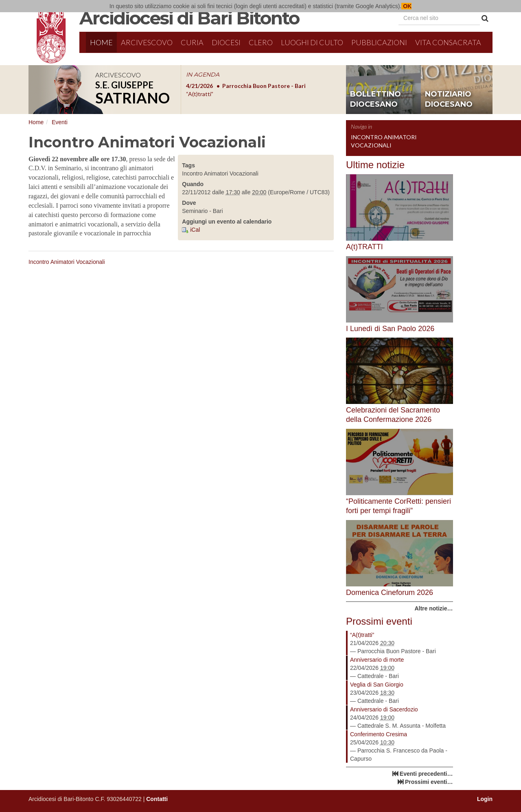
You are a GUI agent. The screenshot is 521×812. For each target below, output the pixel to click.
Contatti (157, 799)
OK (406, 6)
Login (485, 799)
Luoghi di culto (312, 42)
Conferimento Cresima (379, 734)
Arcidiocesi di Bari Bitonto (189, 18)
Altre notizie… (433, 608)
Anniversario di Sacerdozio (384, 709)
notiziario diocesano (449, 99)
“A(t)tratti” (362, 635)
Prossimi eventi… (429, 782)
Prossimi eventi (379, 621)
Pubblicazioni (379, 42)
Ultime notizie (375, 165)
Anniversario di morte (377, 660)
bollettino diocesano (375, 99)
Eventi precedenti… (426, 774)
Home (101, 42)
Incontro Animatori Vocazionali (67, 262)
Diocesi (226, 42)
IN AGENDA (203, 75)
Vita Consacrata (448, 42)
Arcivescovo (147, 42)
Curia (192, 42)
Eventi (60, 122)
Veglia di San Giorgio (377, 685)
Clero (261, 42)
